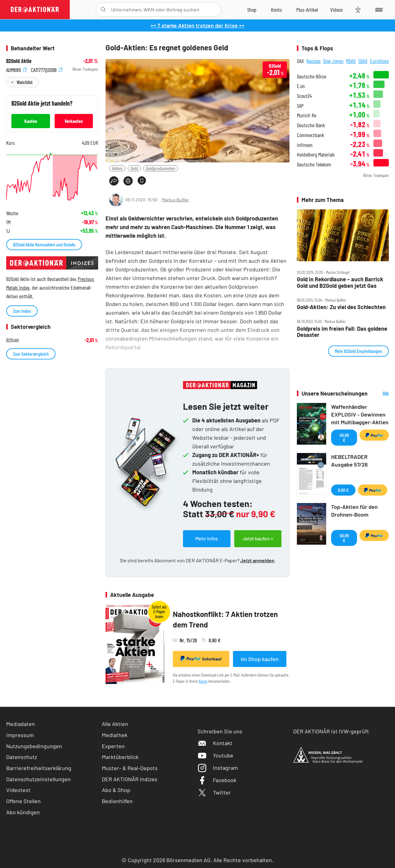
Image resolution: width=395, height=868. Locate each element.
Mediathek (115, 735)
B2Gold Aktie (19, 61)
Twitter (214, 792)
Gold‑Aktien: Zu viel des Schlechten (341, 307)
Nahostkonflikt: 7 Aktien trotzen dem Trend (225, 619)
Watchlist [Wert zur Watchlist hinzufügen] (25, 82)
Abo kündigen (23, 812)
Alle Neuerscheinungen (380, 394)
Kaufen (31, 121)
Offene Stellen (23, 801)
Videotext (18, 790)
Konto (203, 681)
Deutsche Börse (312, 76)
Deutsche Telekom (314, 164)
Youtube (215, 755)
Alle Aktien (115, 724)
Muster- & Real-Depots (130, 768)
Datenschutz (22, 757)
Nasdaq (314, 61)
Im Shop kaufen (260, 659)
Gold (134, 168)
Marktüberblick (120, 757)
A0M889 (16, 69)
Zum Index (22, 311)
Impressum (20, 735)
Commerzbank (310, 135)
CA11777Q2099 (47, 69)
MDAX (351, 61)
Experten (113, 746)
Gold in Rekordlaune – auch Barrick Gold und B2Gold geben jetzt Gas (340, 282)
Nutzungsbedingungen (34, 746)
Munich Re (307, 115)
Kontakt (215, 743)
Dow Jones (333, 61)
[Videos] (337, 10)
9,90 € (343, 490)
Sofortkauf (201, 659)
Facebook (217, 780)
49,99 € (344, 437)
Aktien (117, 168)
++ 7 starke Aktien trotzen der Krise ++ (197, 25)
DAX (300, 61)
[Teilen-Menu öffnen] (114, 181)
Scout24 (304, 96)
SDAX (363, 61)
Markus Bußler (175, 200)
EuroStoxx (379, 61)
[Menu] (378, 10)
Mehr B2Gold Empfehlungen (358, 351)
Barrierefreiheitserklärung (39, 768)
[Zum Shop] (252, 10)
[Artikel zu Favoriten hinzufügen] (142, 180)
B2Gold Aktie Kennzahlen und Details (44, 244)
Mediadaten (21, 724)
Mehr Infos (207, 538)
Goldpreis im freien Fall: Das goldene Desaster (342, 332)
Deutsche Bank (311, 125)
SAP (300, 106)
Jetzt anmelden (257, 560)
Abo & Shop (116, 790)
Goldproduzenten (161, 168)
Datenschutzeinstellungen (38, 779)
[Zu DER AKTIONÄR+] (307, 10)
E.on (301, 86)
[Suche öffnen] (103, 10)
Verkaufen (74, 121)
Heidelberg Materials (316, 155)
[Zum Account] (276, 10)
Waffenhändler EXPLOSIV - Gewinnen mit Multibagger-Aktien (360, 414)
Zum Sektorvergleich (31, 354)
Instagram (218, 768)
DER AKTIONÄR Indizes (130, 779)
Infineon (305, 145)
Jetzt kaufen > (258, 538)
